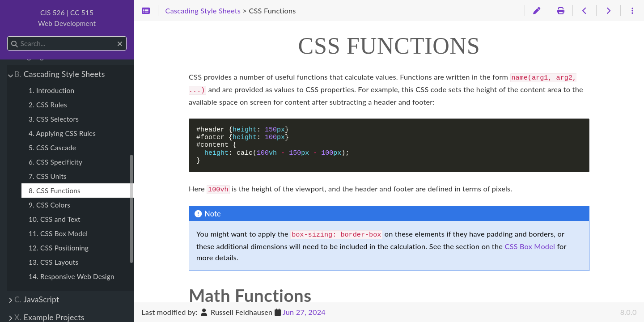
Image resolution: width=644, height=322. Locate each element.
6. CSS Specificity (55, 162)
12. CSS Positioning (59, 248)
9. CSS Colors (49, 205)
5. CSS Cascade (52, 148)
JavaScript (37, 299)
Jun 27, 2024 (304, 312)
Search (8, 36)
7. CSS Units (48, 176)
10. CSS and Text (55, 219)
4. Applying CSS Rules (62, 133)
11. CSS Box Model (58, 233)
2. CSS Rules (48, 105)
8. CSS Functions (55, 191)
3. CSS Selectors (54, 119)
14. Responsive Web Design (72, 276)
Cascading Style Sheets (60, 74)
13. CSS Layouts (53, 262)
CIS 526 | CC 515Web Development (67, 18)
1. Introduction (51, 90)
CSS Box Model (530, 243)
